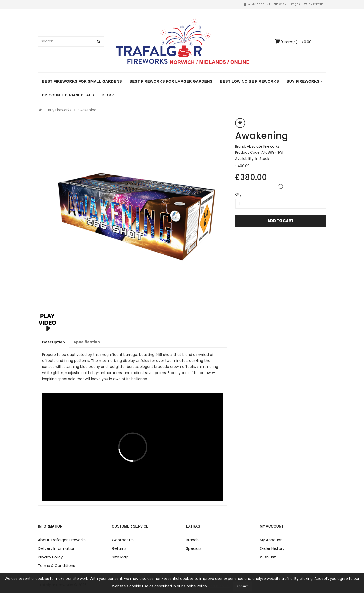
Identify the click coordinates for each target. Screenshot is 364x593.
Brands (192, 540)
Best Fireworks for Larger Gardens (171, 81)
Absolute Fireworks (263, 146)
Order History (272, 548)
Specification (87, 342)
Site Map (120, 557)
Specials (194, 548)
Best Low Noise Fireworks (249, 81)
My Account (271, 540)
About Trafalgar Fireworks (62, 540)
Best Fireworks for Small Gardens (82, 81)
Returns (119, 548)
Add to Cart (281, 221)
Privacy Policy (50, 557)
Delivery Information (57, 548)
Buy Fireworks (303, 81)
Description (54, 342)
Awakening (87, 110)
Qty (238, 194)
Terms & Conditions (56, 566)
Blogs (109, 95)
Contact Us (123, 540)
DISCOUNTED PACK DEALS (68, 95)
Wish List (268, 557)
